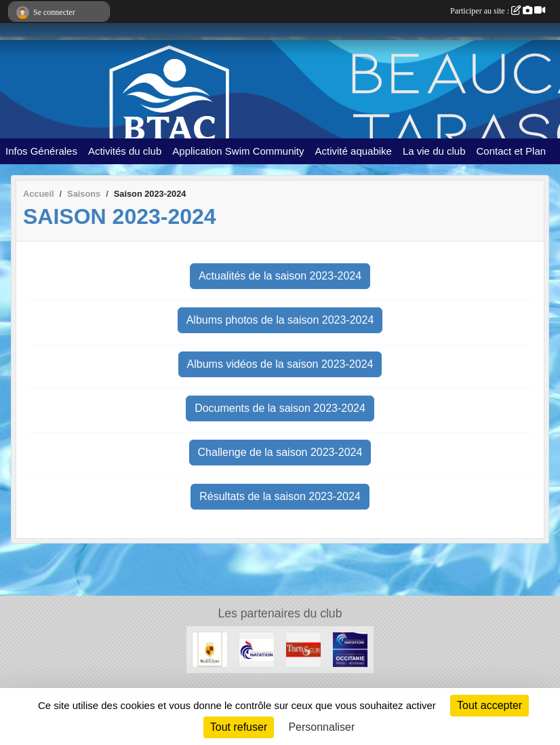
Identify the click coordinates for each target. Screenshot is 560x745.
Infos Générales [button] (41, 151)
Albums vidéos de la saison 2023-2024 (280, 364)
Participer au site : (498, 11)
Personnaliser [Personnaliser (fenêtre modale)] (321, 727)
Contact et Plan (512, 151)
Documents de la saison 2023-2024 (280, 408)
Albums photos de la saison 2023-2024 (280, 320)
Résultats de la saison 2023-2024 (280, 496)
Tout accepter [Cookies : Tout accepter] (489, 705)
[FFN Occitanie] (350, 649)
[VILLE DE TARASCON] (303, 649)
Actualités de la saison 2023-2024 (280, 276)
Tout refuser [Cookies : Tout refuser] (239, 727)
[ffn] (257, 649)
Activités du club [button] (125, 151)
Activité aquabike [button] (354, 151)
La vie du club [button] (434, 151)
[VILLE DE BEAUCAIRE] (210, 649)
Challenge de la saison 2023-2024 (280, 452)
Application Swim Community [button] (238, 151)
